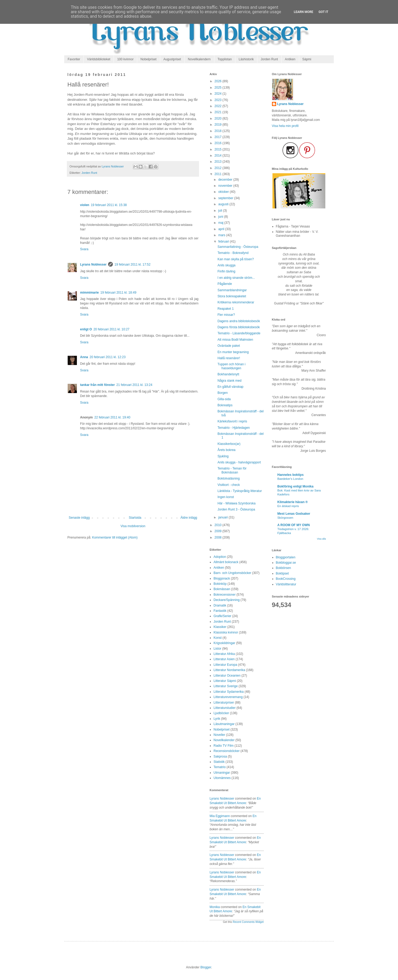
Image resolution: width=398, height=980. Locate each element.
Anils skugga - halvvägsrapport (239, 462)
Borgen (223, 393)
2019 (219, 125)
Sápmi (307, 59)
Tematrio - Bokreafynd (233, 253)
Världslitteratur (286, 584)
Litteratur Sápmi (225, 681)
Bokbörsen (283, 568)
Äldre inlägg (189, 518)
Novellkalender (224, 740)
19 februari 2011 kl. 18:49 (118, 293)
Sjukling (223, 456)
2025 (219, 88)
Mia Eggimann (220, 816)
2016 (219, 143)
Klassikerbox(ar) (229, 444)
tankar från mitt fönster (97, 385)
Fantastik (220, 611)
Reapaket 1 (226, 309)
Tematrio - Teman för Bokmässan (232, 470)
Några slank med (230, 381)
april (222, 229)
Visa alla (321, 539)
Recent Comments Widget (248, 922)
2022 (219, 106)
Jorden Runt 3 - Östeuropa (236, 509)
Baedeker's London (290, 479)
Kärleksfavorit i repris (232, 421)
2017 (219, 137)
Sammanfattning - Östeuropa (238, 247)
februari (224, 241)
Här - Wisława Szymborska (237, 503)
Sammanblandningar (232, 290)
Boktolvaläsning (229, 478)
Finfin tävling (226, 271)
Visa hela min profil (285, 126)
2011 (219, 174)
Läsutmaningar (224, 724)
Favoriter (74, 59)
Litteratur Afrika (224, 654)
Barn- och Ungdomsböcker (232, 573)
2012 (219, 168)
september (226, 198)
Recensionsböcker (227, 751)
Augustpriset (172, 59)
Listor (217, 649)
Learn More (304, 12)
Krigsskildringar (224, 643)
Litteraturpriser (224, 703)
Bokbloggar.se (286, 563)
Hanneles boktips (291, 475)
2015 (219, 149)
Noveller (219, 735)
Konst (218, 638)
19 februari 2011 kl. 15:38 (109, 205)
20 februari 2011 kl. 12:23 (108, 357)
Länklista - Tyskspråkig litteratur (240, 491)
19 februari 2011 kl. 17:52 (132, 265)
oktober (224, 192)
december (226, 180)
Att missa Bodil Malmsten (235, 340)
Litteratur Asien (224, 659)
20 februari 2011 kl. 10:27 (112, 329)
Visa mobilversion (133, 526)
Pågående (225, 284)
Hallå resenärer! (229, 358)
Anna (84, 357)
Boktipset (282, 573)
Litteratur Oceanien (227, 676)
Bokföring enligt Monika (296, 486)
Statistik (219, 762)
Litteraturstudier (225, 708)
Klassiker (220, 627)
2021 (219, 112)
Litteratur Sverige (226, 686)
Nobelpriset (148, 59)
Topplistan (225, 59)
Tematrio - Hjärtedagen (234, 428)
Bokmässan (222, 589)
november (226, 186)
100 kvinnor (125, 59)
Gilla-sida (224, 399)
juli (221, 211)
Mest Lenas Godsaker (294, 514)
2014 (219, 156)
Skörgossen (285, 518)
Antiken (290, 59)
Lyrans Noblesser (93, 265)
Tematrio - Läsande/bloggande (239, 333)
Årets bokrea (226, 450)
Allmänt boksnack (226, 562)
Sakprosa (220, 756)
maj (221, 223)
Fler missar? (226, 315)
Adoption (220, 557)
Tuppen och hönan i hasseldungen (232, 366)
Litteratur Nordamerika (229, 670)
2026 (219, 81)
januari (223, 517)
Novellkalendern (199, 59)
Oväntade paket (229, 346)
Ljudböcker (221, 713)
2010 (219, 525)
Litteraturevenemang (228, 697)
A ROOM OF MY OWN (294, 525)
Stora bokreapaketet (232, 296)
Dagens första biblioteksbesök (239, 327)
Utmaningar (222, 773)
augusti (224, 204)
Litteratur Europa (225, 665)
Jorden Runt (269, 59)
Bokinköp (220, 584)
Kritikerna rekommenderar (236, 302)
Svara (84, 249)
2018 (219, 131)
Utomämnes (222, 778)
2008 (219, 537)
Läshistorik (246, 59)
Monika (215, 907)
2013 (219, 162)
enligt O (86, 329)
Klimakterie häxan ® (293, 502)
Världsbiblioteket (99, 59)
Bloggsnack (222, 578)
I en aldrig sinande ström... (236, 278)
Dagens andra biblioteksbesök (239, 321)
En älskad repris (288, 506)
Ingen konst (226, 497)
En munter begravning (233, 352)
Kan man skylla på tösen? (236, 259)
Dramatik (220, 605)
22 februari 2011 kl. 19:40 (112, 417)
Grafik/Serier (222, 616)
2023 (219, 100)
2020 (219, 118)
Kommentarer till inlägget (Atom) (115, 537)
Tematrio (220, 767)
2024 (219, 94)
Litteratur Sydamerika (229, 692)
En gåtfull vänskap (230, 387)
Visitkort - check (229, 485)
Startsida (135, 518)
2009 (219, 531)
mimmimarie (89, 293)
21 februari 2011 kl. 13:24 (134, 385)
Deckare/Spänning (227, 600)
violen (85, 205)
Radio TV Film (224, 746)
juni (221, 217)
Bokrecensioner (225, 595)
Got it (323, 12)
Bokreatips (225, 405)
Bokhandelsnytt (228, 374)
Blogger (206, 967)
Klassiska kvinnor (226, 632)
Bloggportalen (286, 557)
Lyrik (217, 719)
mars (222, 235)
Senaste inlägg (79, 518)
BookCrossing (286, 579)
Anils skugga (226, 265)
